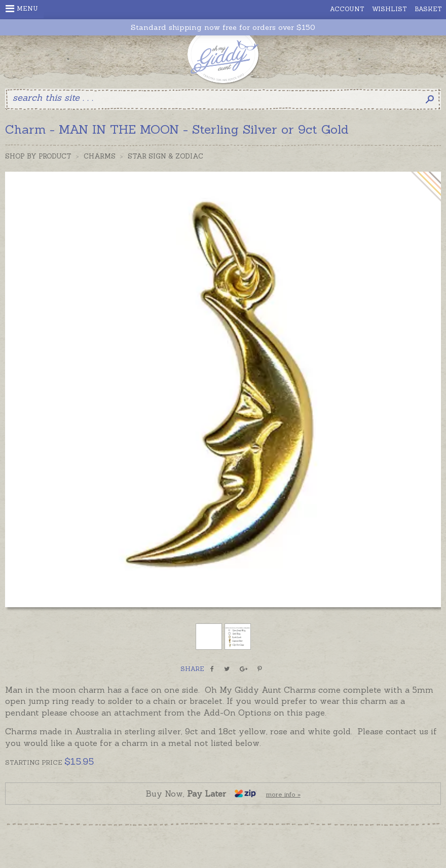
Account (347, 9)
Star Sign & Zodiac (165, 156)
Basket (428, 9)
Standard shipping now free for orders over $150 (223, 28)
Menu (22, 9)
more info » (283, 794)
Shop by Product (38, 156)
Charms (100, 156)
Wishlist (389, 9)
